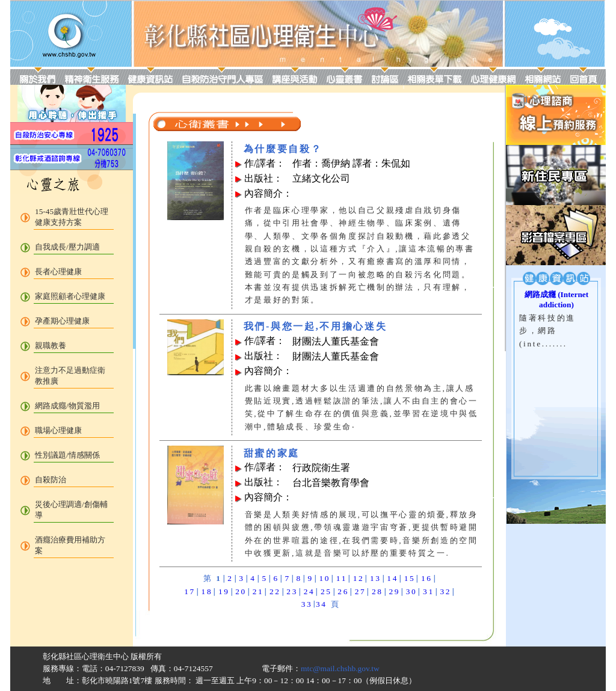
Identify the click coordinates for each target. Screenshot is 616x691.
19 (224, 591)
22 (275, 591)
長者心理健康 (58, 272)
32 (445, 591)
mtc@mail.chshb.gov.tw (340, 668)
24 (310, 591)
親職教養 (51, 345)
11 (342, 578)
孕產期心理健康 (62, 321)
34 (322, 604)
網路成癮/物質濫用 (67, 406)
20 (241, 591)
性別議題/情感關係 (67, 455)
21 (258, 591)
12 (359, 578)
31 (429, 591)
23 (292, 591)
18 (207, 591)
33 (307, 604)
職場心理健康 (58, 430)
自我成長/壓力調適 (67, 247)
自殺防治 (51, 480)
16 (427, 578)
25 (326, 591)
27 (361, 591)
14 (393, 578)
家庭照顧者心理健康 (70, 296)
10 (325, 578)
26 (343, 591)
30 (412, 591)
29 (394, 591)
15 (410, 578)
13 (376, 578)
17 (190, 591)
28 (377, 591)
